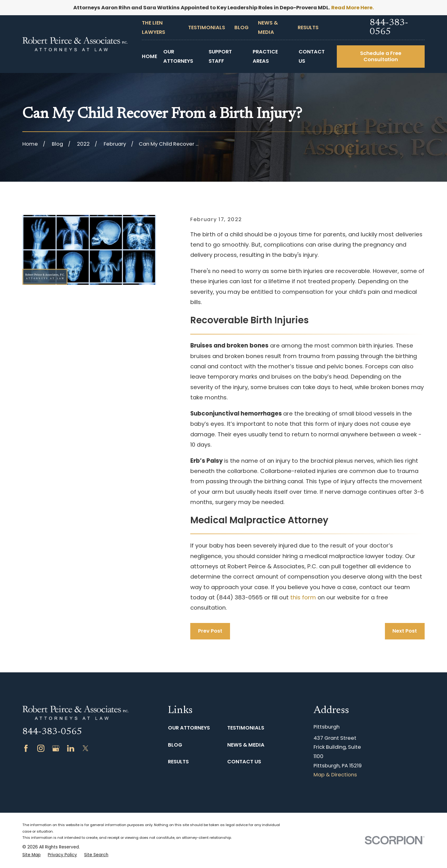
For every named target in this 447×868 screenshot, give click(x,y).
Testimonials (207, 27)
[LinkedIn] (71, 748)
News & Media (246, 745)
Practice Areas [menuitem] (265, 56)
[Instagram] (41, 748)
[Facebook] (26, 748)
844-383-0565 (389, 28)
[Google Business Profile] (56, 748)
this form (303, 597)
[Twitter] (86, 748)
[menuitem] (32, 855)
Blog (242, 27)
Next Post (405, 631)
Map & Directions (335, 775)
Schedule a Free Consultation (381, 56)
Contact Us (244, 762)
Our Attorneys (189, 728)
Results (308, 27)
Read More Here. (353, 8)
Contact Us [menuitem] (312, 56)
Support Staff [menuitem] (220, 56)
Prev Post (210, 631)
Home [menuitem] (149, 56)
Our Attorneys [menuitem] (178, 56)
